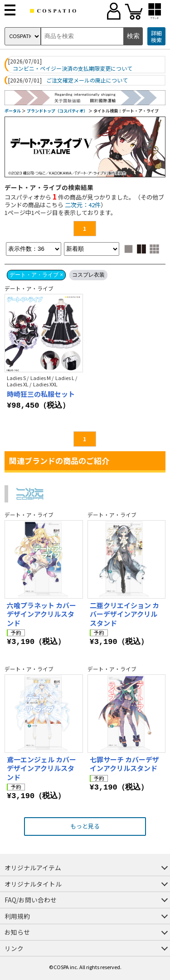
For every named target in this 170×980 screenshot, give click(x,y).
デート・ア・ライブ (29, 288)
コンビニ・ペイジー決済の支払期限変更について (73, 68)
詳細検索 (156, 37)
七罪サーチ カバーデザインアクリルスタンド (124, 764)
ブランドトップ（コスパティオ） (57, 111)
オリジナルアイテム (33, 868)
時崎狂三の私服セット (41, 394)
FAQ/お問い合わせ (31, 900)
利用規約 (17, 916)
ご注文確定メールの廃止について (87, 80)
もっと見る (85, 826)
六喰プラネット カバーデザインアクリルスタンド (41, 614)
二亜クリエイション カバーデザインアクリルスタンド (124, 614)
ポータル (13, 111)
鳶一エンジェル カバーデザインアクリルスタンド (41, 768)
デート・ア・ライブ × (36, 275)
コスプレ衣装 (88, 275)
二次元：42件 (83, 205)
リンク (14, 948)
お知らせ (17, 932)
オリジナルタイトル (33, 884)
